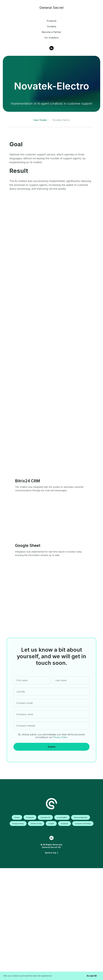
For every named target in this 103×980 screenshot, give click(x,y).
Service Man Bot (81, 817)
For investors (51, 38)
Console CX (45, 817)
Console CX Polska (83, 824)
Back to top (51, 853)
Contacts (52, 26)
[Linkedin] (51, 48)
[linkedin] (51, 838)
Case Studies (40, 120)
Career (51, 824)
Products (52, 21)
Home (17, 817)
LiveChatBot (62, 817)
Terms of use (36, 824)
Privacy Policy (60, 737)
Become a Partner (52, 32)
